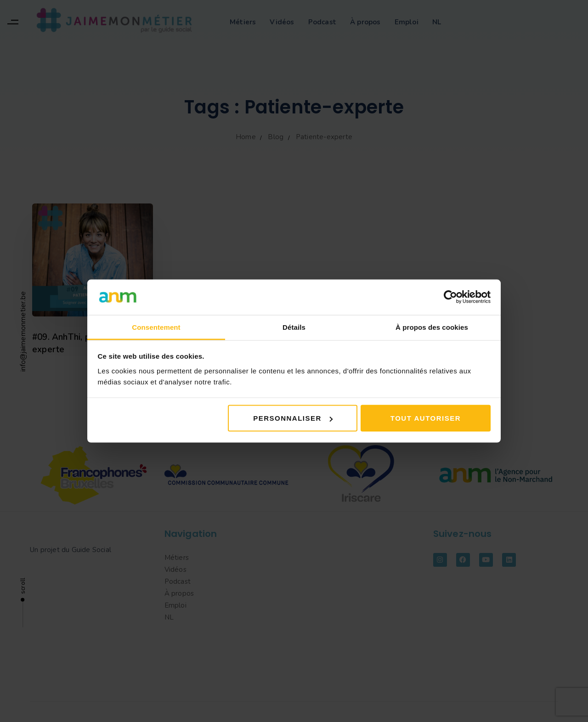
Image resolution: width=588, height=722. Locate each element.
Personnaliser (293, 418)
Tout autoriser (426, 418)
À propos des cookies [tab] (432, 327)
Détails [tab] (294, 327)
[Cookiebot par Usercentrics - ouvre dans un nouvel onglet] (450, 297)
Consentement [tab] (156, 327)
